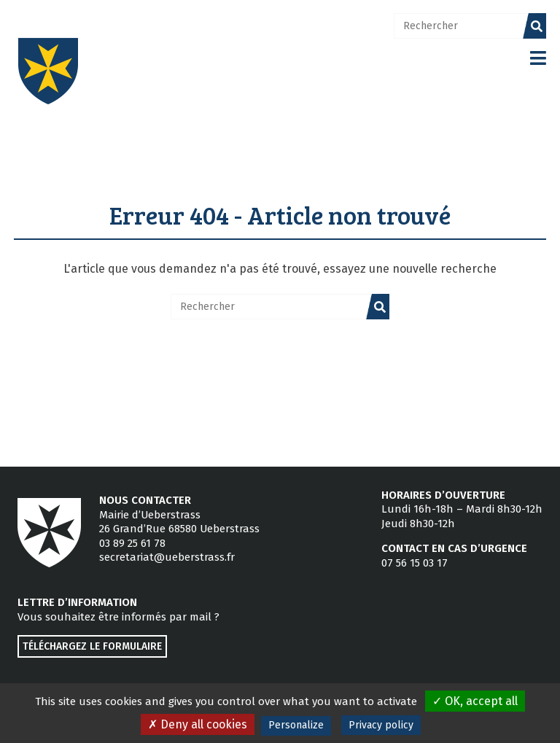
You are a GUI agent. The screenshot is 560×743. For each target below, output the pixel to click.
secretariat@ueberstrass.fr (167, 557)
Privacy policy (381, 725)
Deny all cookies (198, 724)
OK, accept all (475, 701)
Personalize (296, 725)
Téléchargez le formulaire (92, 646)
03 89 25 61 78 (132, 543)
